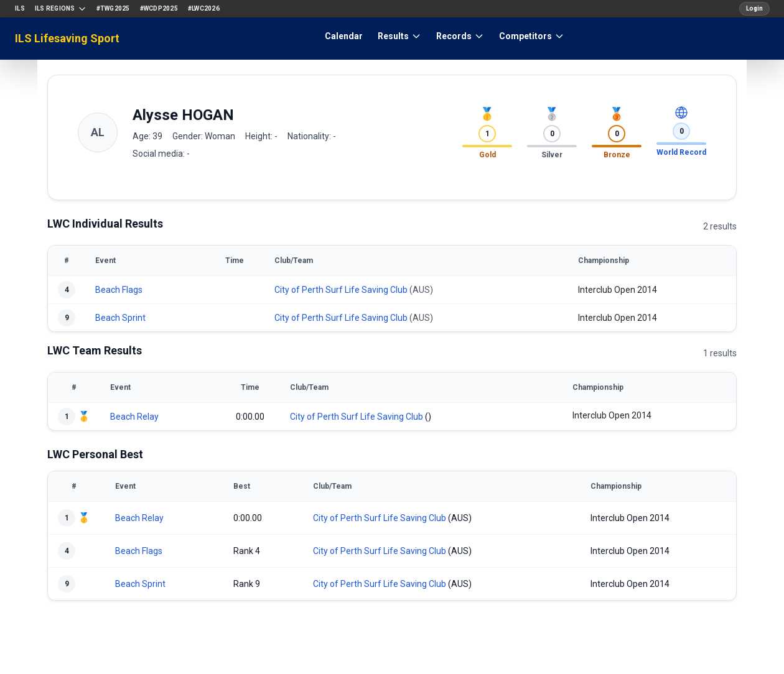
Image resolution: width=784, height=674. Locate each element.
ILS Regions (61, 9)
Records (460, 36)
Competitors (532, 36)
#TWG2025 (113, 8)
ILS (20, 8)
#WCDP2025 (159, 8)
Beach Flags (119, 290)
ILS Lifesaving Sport (67, 38)
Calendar (344, 36)
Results (399, 36)
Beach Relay (134, 417)
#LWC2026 (204, 8)
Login (754, 8)
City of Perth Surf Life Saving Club (341, 290)
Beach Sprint (120, 318)
